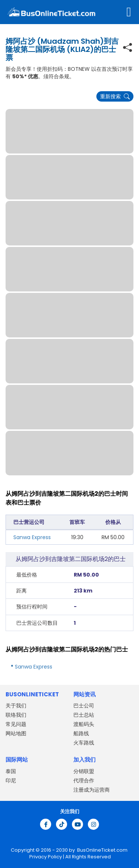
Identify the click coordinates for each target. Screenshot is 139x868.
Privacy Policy (45, 857)
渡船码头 (84, 724)
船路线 (81, 733)
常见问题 (16, 724)
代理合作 (84, 780)
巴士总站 (84, 715)
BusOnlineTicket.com (102, 850)
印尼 (11, 780)
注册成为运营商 (92, 790)
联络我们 (16, 715)
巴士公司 (84, 706)
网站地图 (16, 733)
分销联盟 (84, 771)
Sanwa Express (32, 537)
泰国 (11, 771)
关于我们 (16, 706)
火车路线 (84, 743)
